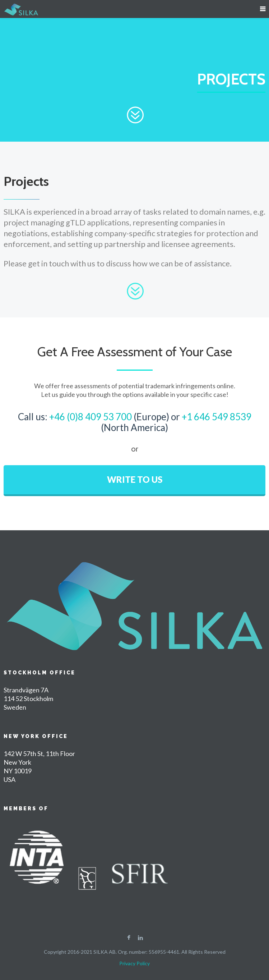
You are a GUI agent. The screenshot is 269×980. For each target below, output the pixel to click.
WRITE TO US (135, 479)
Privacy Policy (134, 963)
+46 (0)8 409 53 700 (91, 417)
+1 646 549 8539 (217, 417)
